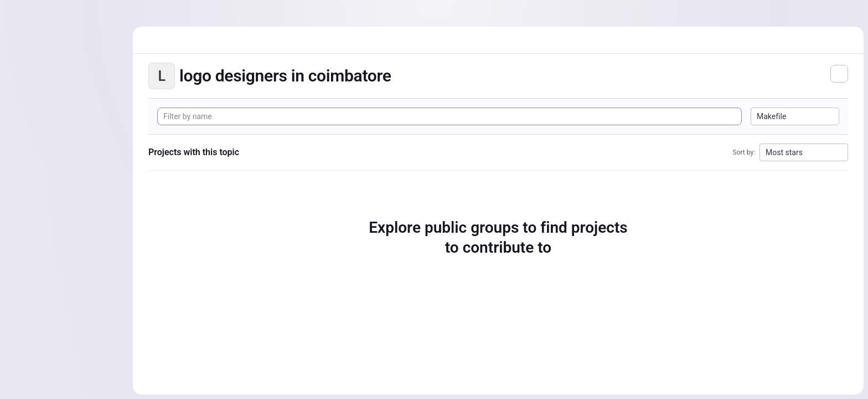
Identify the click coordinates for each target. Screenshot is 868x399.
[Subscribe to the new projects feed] (839, 74)
